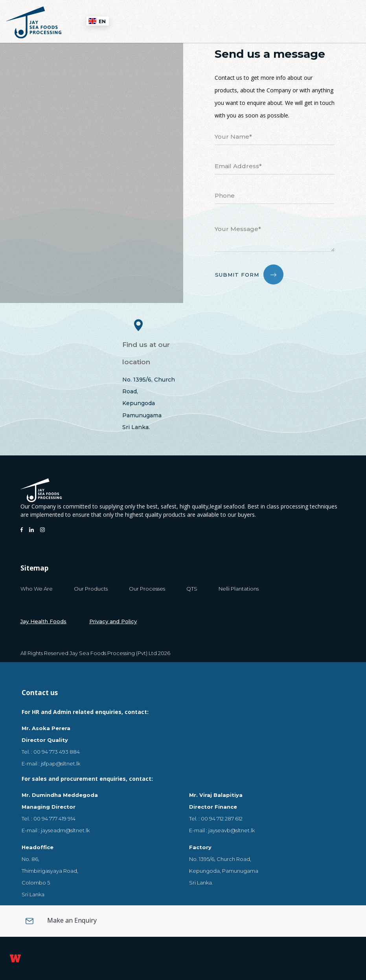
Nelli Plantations (239, 589)
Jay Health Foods (43, 621)
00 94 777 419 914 (54, 819)
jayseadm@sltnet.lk (65, 830)
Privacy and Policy (113, 621)
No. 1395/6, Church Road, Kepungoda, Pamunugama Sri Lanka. (224, 871)
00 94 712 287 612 (222, 819)
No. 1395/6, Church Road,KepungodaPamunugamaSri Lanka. (149, 404)
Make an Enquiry (61, 921)
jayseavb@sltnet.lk (232, 830)
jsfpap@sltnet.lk (61, 763)
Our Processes (147, 589)
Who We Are (37, 589)
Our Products (91, 589)
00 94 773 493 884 (57, 752)
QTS (192, 589)
